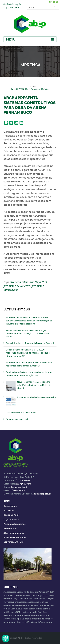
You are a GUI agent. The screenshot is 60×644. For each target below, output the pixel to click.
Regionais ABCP (11, 515)
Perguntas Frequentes (14, 524)
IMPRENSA (19, 89)
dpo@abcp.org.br (42, 494)
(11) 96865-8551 (24, 480)
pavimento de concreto (17, 286)
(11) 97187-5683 (17, 490)
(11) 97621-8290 (24, 484)
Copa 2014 (41, 282)
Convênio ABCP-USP (14, 542)
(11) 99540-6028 (19, 487)
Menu (11, 39)
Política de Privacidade (15, 537)
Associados (9, 511)
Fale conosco (10, 528)
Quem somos (10, 506)
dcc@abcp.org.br (14, 4)
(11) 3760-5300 (13, 8)
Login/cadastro (11, 519)
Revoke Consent (6, 638)
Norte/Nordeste (33, 89)
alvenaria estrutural (22, 282)
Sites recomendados (14, 533)
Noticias (45, 89)
